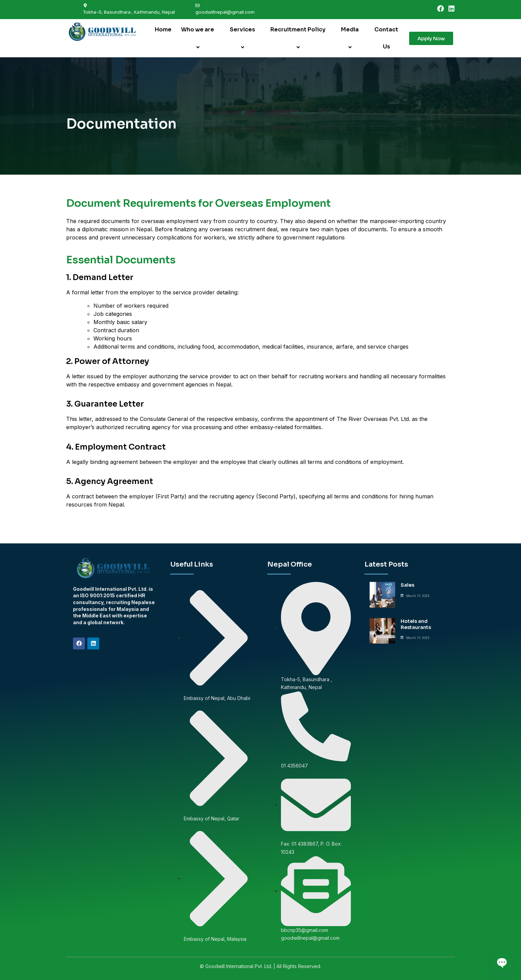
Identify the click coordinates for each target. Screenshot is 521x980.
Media (351, 38)
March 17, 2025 (418, 596)
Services (243, 38)
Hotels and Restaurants (416, 624)
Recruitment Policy (299, 38)
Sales (407, 585)
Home (163, 30)
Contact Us (386, 38)
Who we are (199, 38)
